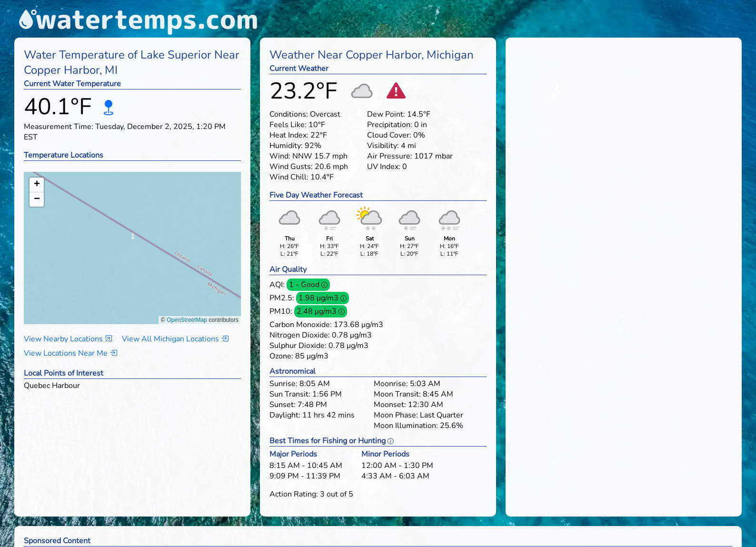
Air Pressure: (390, 156)
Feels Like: (288, 125)
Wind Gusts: (291, 167)
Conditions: (289, 114)
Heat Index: (289, 135)
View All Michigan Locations (175, 339)
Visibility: (383, 146)
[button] (133, 239)
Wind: (280, 156)
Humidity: (286, 146)
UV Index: (384, 167)
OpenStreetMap (187, 320)
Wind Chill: (289, 177)
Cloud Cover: (389, 135)
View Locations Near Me (70, 353)
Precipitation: (390, 125)
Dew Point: (386, 114)
